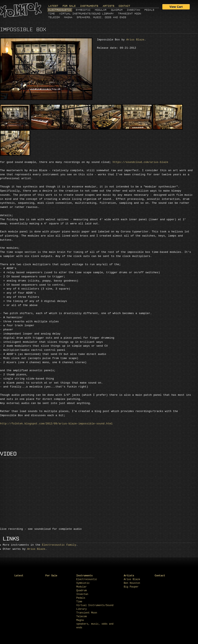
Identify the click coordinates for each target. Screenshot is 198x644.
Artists (108, 6)
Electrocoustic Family (59, 545)
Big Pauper (131, 587)
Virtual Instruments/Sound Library (86, 14)
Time (52, 14)
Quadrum (117, 10)
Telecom (54, 17)
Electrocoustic (60, 10)
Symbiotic (83, 10)
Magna (68, 17)
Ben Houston (132, 583)
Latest (53, 6)
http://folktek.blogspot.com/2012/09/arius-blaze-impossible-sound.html (56, 424)
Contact (124, 6)
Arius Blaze (135, 40)
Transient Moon (130, 14)
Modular (101, 10)
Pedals (149, 10)
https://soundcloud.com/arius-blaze (140, 162)
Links (11, 539)
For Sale (69, 6)
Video (8, 454)
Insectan (133, 10)
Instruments (89, 6)
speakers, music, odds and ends (101, 17)
